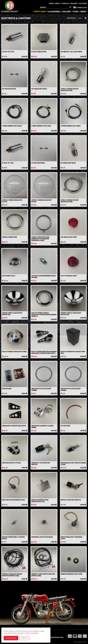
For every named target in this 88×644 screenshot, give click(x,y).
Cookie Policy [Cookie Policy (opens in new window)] (34, 633)
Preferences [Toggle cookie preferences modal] (25, 638)
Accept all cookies (11, 638)
